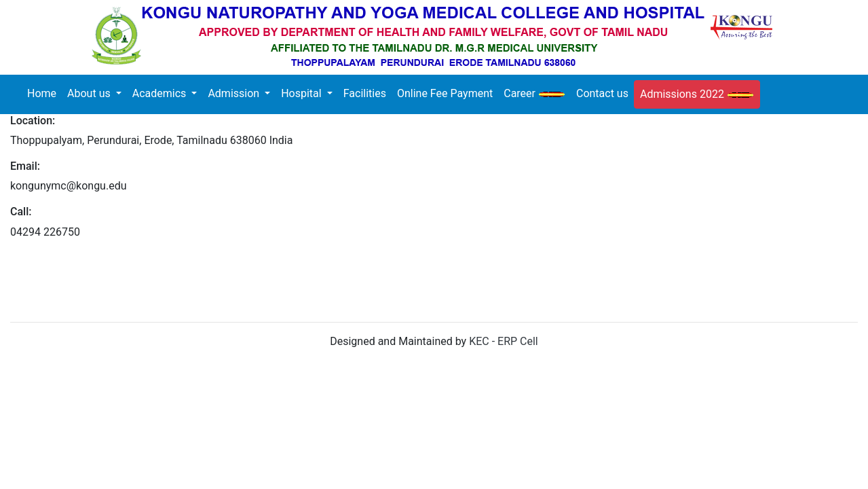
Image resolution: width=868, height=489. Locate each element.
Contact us (602, 93)
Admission (235, 93)
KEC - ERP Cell (504, 341)
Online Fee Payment (445, 93)
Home (44, 92)
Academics (161, 93)
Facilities (365, 93)
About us (90, 93)
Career (534, 93)
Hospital (302, 93)
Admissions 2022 (697, 94)
